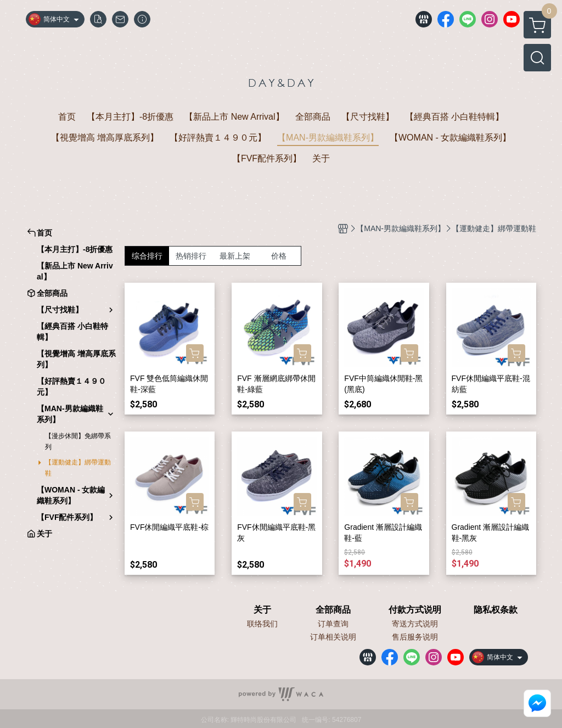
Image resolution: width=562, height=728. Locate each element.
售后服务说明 (415, 637)
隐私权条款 (496, 610)
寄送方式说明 (415, 624)
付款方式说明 (415, 610)
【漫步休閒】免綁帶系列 (78, 441)
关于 (262, 610)
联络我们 (262, 624)
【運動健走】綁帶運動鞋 (78, 468)
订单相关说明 (333, 637)
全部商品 (333, 610)
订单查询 (333, 624)
